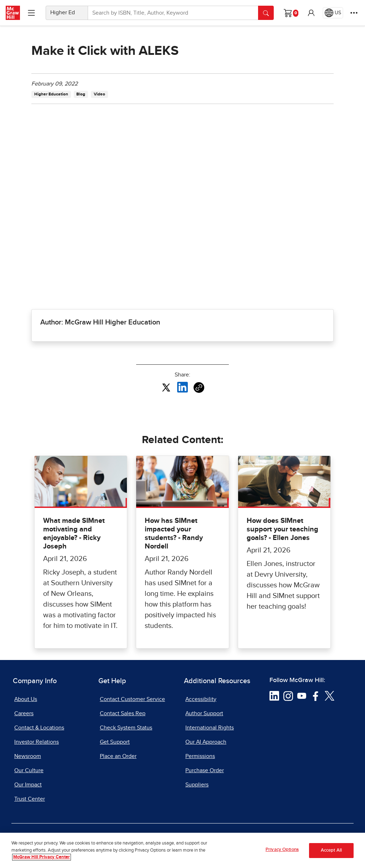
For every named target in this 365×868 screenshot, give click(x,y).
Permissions (200, 756)
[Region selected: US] (333, 13)
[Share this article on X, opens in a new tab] (166, 387)
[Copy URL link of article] (199, 388)
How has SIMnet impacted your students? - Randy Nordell (174, 534)
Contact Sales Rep (123, 713)
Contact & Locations (39, 728)
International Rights (210, 728)
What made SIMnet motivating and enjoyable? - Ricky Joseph (74, 534)
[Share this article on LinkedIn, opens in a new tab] (182, 387)
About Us (26, 699)
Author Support (204, 713)
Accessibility (201, 699)
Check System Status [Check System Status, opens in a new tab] (126, 728)
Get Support (115, 742)
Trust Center (30, 799)
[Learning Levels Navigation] (31, 13)
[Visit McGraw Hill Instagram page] (288, 696)
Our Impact (28, 785)
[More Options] (354, 13)
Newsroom (28, 756)
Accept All (331, 850)
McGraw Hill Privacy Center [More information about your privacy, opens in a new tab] (42, 857)
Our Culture (29, 770)
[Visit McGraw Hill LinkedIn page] (274, 696)
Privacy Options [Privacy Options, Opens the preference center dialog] (282, 850)
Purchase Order (205, 770)
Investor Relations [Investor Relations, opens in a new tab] (37, 742)
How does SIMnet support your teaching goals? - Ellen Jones (282, 529)
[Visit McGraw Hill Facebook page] (316, 696)
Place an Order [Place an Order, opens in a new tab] (118, 756)
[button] (311, 13)
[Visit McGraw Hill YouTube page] (302, 696)
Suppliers (197, 785)
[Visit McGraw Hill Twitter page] (330, 696)
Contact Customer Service (132, 699)
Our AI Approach (206, 742)
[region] (182, 850)
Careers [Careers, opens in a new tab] (24, 713)
